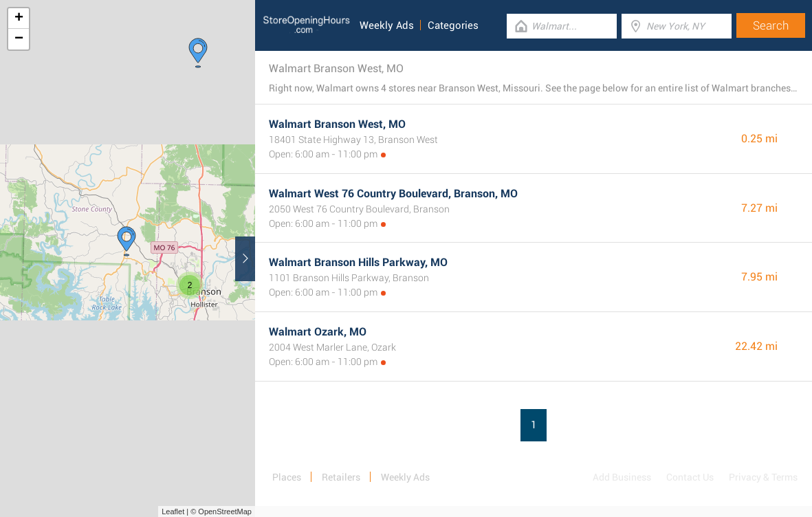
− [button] (19, 39)
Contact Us (690, 477)
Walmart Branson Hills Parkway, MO (358, 262)
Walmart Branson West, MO (337, 124)
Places (287, 477)
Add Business (622, 477)
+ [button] (19, 19)
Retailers (341, 477)
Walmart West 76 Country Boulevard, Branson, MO (393, 194)
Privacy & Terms (763, 477)
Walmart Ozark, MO (318, 332)
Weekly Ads (387, 25)
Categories (453, 25)
